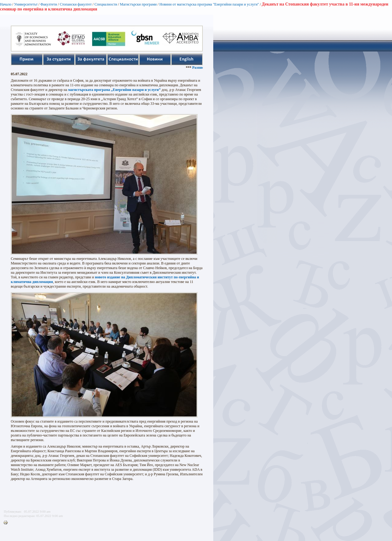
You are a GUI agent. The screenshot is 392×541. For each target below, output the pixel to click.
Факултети (49, 4)
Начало (6, 4)
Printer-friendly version (7, 523)
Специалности (106, 4)
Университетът (26, 4)
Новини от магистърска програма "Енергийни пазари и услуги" (209, 4)
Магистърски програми (138, 4)
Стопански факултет (76, 4)
